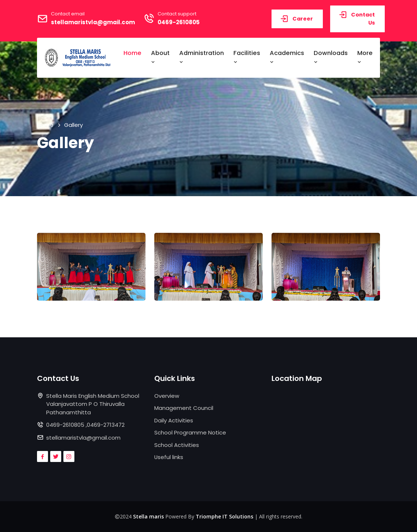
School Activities (177, 445)
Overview (167, 396)
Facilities (247, 57)
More (365, 57)
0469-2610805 (179, 22)
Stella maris (148, 516)
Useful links (169, 457)
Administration (202, 57)
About (160, 57)
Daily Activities (174, 420)
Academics (287, 57)
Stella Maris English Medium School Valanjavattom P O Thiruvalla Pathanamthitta (93, 404)
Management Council (184, 408)
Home (132, 53)
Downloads (331, 57)
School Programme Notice (190, 432)
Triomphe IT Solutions (224, 516)
